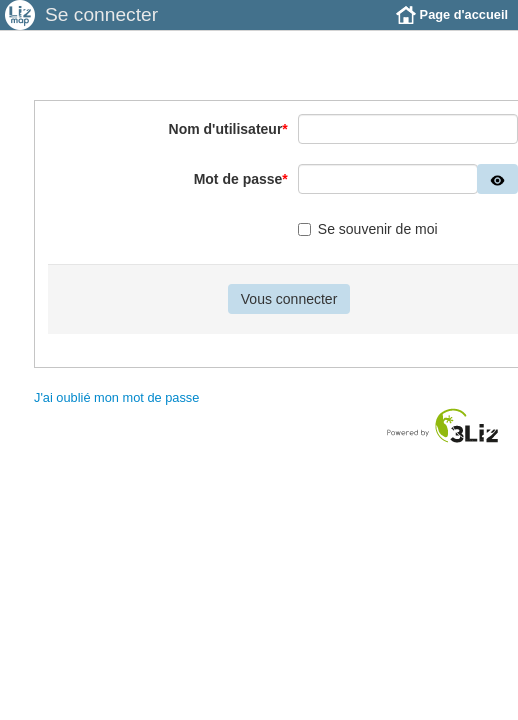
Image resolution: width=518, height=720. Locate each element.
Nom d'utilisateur (228, 129)
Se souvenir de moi (368, 229)
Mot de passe (241, 179)
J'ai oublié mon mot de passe (116, 397)
